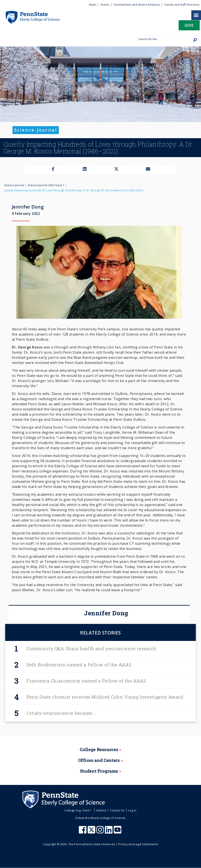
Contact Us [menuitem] (117, 810)
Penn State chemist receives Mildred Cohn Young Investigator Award (105, 697)
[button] (189, 27)
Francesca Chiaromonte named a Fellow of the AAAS (86, 681)
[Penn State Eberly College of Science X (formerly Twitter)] (92, 832)
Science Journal (14, 185)
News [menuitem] (93, 5)
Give (189, 25)
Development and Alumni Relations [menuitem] (137, 5)
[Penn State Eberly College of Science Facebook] (83, 832)
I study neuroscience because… (61, 713)
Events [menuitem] (105, 5)
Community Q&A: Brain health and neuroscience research (91, 648)
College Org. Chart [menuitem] (79, 810)
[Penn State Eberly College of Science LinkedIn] (109, 832)
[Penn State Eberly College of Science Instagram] (101, 832)
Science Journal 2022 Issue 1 (46, 185)
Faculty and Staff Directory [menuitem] (182, 5)
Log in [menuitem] (132, 810)
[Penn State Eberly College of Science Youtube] (118, 832)
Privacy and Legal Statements (138, 844)
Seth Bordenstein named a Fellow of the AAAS (79, 665)
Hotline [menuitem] (101, 810)
